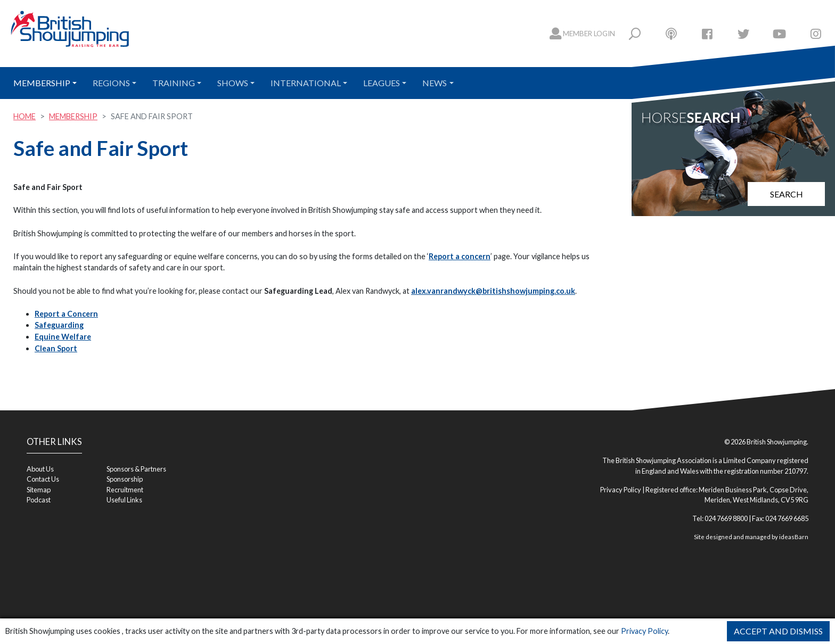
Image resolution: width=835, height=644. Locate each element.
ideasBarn (794, 537)
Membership (42, 83)
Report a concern (460, 256)
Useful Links (124, 500)
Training (174, 83)
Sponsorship (125, 479)
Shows (233, 83)
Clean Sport (56, 348)
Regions (111, 83)
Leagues (382, 83)
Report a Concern (66, 314)
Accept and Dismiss (778, 631)
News (435, 83)
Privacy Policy (644, 631)
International (306, 83)
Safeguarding (59, 325)
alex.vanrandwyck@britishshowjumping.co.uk (493, 291)
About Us (40, 469)
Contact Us (43, 479)
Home (24, 116)
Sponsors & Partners (136, 469)
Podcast (39, 500)
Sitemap (39, 490)
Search (787, 194)
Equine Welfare (63, 337)
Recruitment (125, 490)
